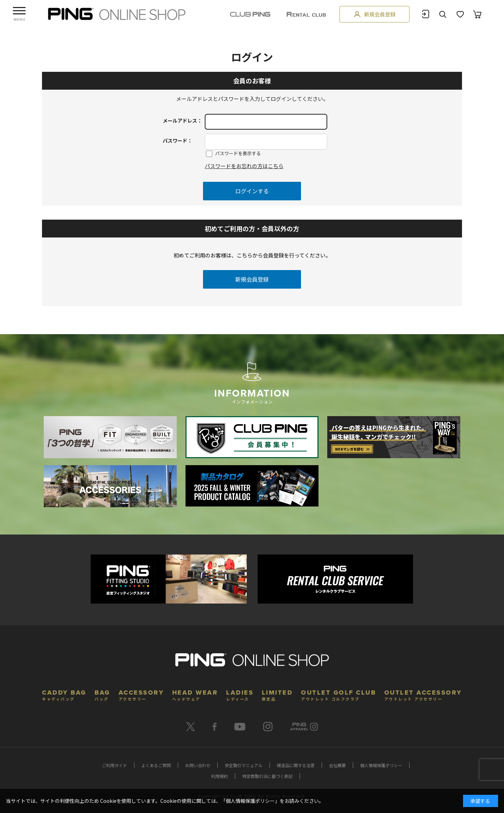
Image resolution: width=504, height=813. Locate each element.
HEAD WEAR (195, 694)
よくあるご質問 (156, 765)
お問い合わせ (198, 765)
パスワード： (177, 140)
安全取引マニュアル (244, 765)
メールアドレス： (182, 120)
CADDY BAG (64, 694)
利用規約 (219, 776)
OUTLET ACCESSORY (423, 694)
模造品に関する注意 (296, 765)
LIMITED (277, 694)
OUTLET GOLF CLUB (338, 694)
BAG (102, 694)
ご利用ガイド (114, 765)
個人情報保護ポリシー (381, 765)
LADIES (240, 694)
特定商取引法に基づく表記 (267, 776)
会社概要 (337, 765)
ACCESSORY (141, 694)
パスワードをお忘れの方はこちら (244, 166)
